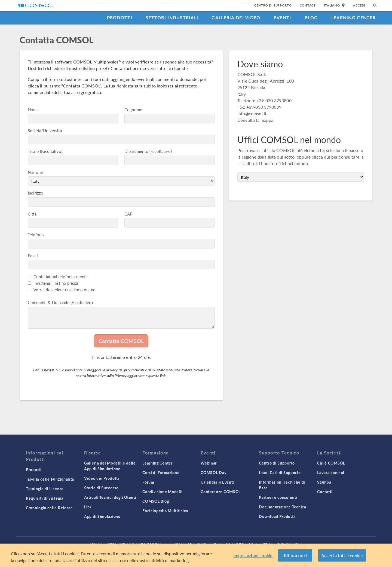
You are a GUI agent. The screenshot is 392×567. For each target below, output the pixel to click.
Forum (148, 482)
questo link (157, 375)
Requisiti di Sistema (45, 498)
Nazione (35, 172)
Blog (311, 18)
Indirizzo (36, 193)
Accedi (359, 5)
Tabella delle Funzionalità (50, 479)
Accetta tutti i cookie (342, 558)
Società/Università (45, 130)
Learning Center (353, 18)
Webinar (209, 463)
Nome (33, 109)
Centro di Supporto (273, 5)
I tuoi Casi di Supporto (280, 472)
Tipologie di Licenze (45, 489)
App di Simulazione (102, 516)
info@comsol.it (252, 113)
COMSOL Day (213, 472)
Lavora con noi (331, 472)
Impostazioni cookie (253, 558)
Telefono (36, 234)
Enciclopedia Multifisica (165, 511)
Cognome (133, 109)
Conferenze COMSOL (221, 492)
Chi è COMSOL (331, 463)
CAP (128, 214)
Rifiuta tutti (295, 558)
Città (32, 214)
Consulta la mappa (255, 120)
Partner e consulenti (278, 497)
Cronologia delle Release (49, 508)
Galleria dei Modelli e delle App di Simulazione (110, 466)
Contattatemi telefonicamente (61, 276)
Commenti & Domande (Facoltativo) (60, 302)
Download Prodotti (277, 516)
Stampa (324, 482)
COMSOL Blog (156, 501)
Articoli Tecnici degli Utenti (110, 497)
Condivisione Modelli (163, 492)
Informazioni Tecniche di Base (282, 485)
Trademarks (150, 544)
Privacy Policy (120, 544)
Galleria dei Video (236, 18)
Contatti (325, 492)
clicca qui (321, 157)
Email (33, 255)
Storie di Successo (101, 488)
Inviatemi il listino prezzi (56, 283)
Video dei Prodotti (102, 478)
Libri (88, 507)
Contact (308, 5)
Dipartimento (136, 151)
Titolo (33, 151)
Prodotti (120, 18)
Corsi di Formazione (161, 472)
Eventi (283, 18)
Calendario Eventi (217, 482)
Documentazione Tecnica (282, 507)
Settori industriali (172, 18)
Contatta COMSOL (121, 341)
